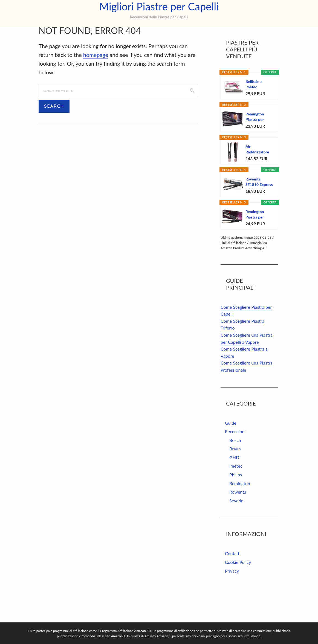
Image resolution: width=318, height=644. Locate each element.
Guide (231, 450)
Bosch (235, 467)
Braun (235, 476)
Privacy (232, 598)
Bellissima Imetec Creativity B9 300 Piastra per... (257, 112)
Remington (240, 511)
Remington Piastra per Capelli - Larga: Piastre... (258, 144)
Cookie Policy (238, 589)
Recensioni (235, 459)
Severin (236, 528)
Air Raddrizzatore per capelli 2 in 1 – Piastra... (259, 177)
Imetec (236, 493)
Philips (236, 502)
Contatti (233, 581)
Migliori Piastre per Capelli (159, 7)
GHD (234, 485)
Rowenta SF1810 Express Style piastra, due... (259, 209)
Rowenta (238, 519)
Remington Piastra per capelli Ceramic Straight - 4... (258, 242)
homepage (96, 82)
